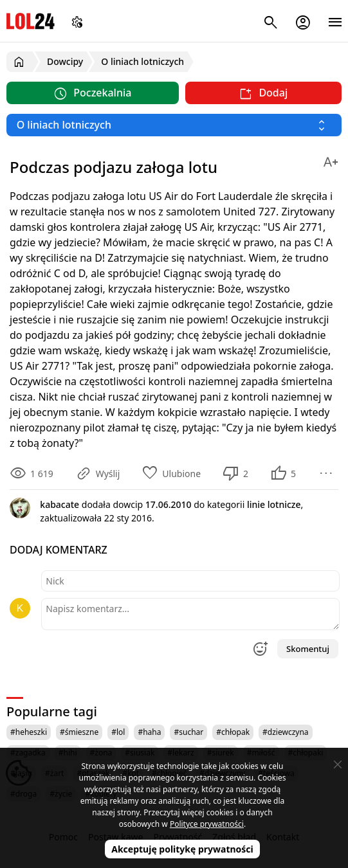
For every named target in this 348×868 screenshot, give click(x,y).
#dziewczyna (286, 732)
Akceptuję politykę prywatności (182, 849)
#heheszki (29, 732)
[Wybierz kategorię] (174, 125)
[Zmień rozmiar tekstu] (331, 160)
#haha (149, 732)
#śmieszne (79, 732)
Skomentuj (308, 649)
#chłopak (233, 732)
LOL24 (31, 21)
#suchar (188, 732)
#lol (118, 732)
